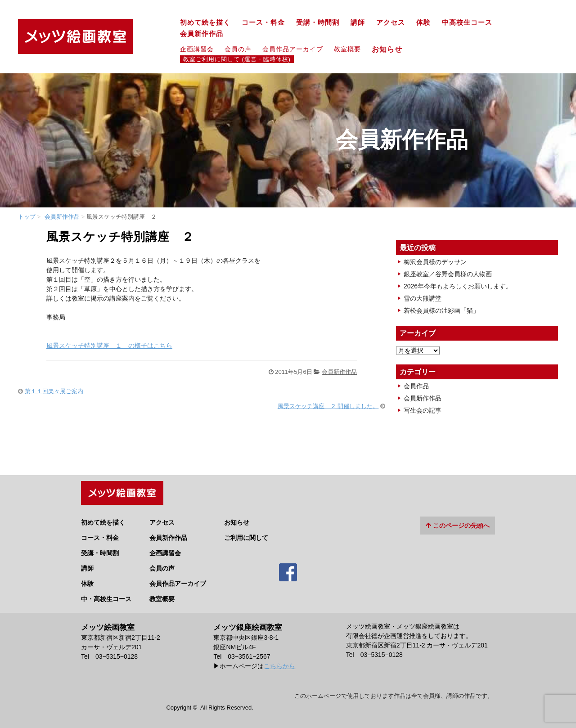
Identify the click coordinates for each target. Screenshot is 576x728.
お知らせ (391, 49)
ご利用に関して (246, 535)
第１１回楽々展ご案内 (54, 391)
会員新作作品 (202, 34)
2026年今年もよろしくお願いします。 (458, 286)
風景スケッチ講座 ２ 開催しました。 (328, 406)
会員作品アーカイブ (293, 49)
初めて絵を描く (205, 22)
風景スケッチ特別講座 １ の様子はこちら (109, 346)
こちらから (279, 663)
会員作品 (416, 386)
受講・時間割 (318, 22)
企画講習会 (197, 49)
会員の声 (238, 49)
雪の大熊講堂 (423, 298)
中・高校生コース (106, 596)
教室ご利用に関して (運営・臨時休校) (237, 59)
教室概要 (347, 49)
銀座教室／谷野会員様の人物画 (448, 274)
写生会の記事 (423, 410)
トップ (27, 217)
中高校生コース (467, 22)
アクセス (391, 22)
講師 (358, 22)
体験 (423, 22)
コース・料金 (263, 22)
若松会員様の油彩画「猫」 (441, 310)
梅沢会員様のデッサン (435, 262)
